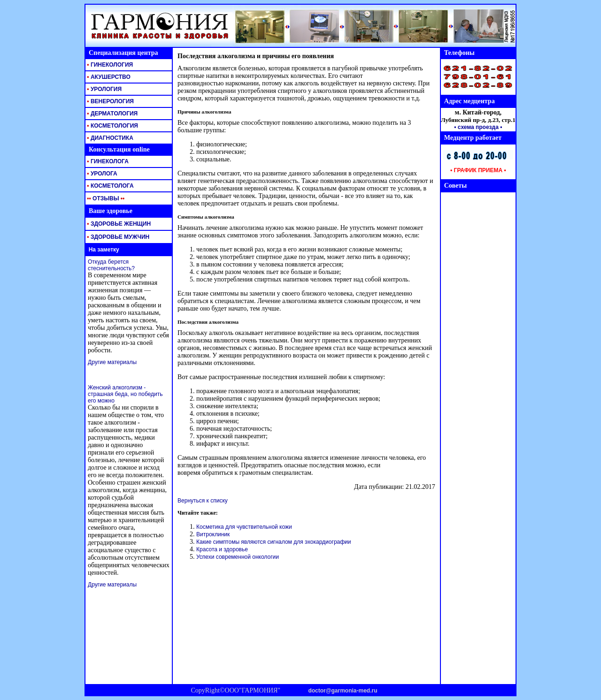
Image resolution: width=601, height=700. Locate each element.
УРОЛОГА (101, 174)
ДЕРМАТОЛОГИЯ (112, 114)
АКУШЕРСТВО (108, 77)
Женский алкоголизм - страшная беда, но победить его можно (125, 394)
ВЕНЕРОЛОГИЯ (110, 101)
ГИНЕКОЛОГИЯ (109, 65)
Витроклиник (213, 534)
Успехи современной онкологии (238, 557)
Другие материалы (112, 362)
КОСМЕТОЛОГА (110, 186)
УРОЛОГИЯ (104, 89)
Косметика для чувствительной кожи (244, 527)
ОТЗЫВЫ (105, 198)
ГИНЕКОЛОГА (107, 161)
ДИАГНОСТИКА (109, 138)
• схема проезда (476, 127)
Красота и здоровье (222, 549)
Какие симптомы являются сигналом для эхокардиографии (274, 542)
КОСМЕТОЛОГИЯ (112, 126)
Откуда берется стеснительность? (111, 265)
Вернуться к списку (203, 501)
